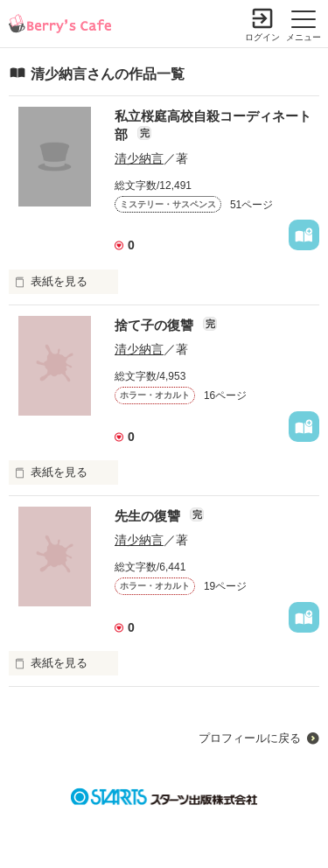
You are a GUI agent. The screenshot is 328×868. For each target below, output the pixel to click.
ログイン (262, 37)
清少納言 (139, 158)
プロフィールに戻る (250, 738)
